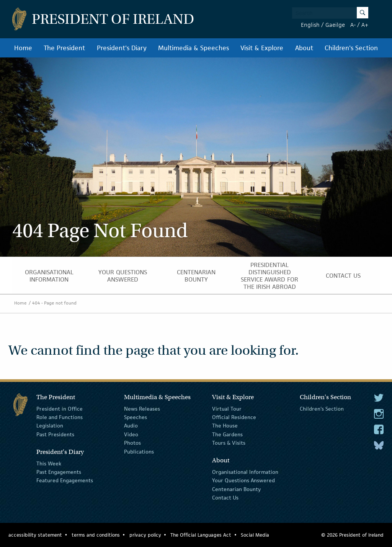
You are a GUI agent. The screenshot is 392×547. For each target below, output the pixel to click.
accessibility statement (35, 535)
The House (225, 426)
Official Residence (234, 417)
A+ (365, 25)
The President (64, 48)
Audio (131, 426)
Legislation (50, 426)
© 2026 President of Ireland (352, 535)
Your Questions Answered (123, 276)
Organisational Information (49, 276)
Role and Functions (60, 417)
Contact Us (343, 276)
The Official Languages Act (201, 535)
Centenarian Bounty (196, 276)
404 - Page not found (54, 303)
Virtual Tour (227, 408)
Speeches (136, 417)
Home (23, 48)
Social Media (255, 535)
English (310, 25)
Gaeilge (335, 25)
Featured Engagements (65, 480)
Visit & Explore (262, 48)
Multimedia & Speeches (194, 48)
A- (353, 25)
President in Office (60, 408)
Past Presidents (55, 434)
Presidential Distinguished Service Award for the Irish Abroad (269, 276)
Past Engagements (59, 472)
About (304, 48)
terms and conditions (96, 535)
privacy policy (145, 535)
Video (131, 434)
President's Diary (122, 48)
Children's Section (351, 48)
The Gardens (227, 434)
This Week (49, 463)
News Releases (142, 408)
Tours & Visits (229, 443)
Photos (132, 443)
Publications (139, 451)
